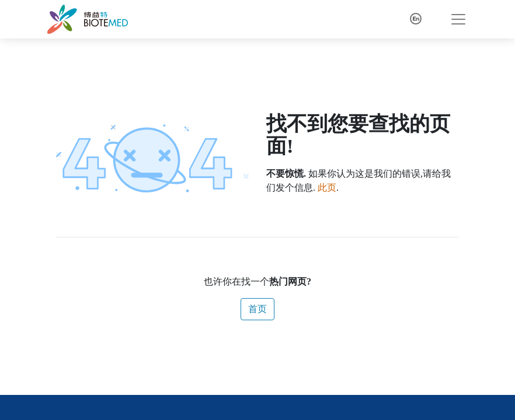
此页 (327, 188)
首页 (257, 309)
